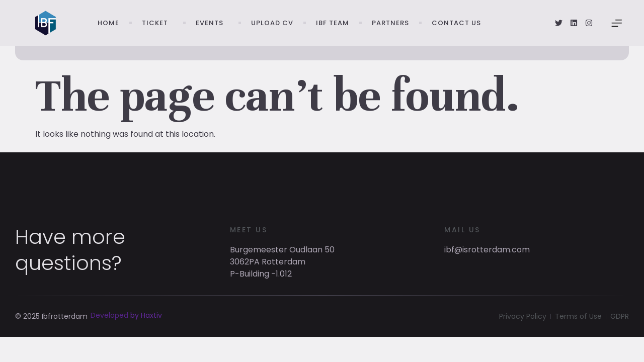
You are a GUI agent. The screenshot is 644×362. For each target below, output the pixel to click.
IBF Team (333, 23)
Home (108, 23)
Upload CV (272, 23)
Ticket (157, 23)
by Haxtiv (146, 325)
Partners (390, 23)
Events (212, 23)
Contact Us (456, 23)
